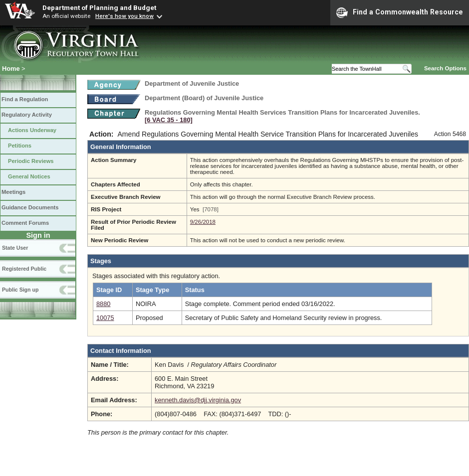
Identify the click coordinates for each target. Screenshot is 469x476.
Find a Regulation (25, 99)
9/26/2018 (203, 222)
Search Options (445, 68)
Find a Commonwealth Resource (400, 12)
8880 (103, 304)
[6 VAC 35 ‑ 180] (169, 120)
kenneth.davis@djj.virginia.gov (198, 400)
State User (15, 248)
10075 (105, 318)
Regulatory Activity (27, 115)
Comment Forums (25, 223)
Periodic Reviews (31, 161)
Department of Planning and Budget (99, 7)
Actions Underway (32, 130)
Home (11, 69)
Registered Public (24, 269)
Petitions (20, 146)
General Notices (29, 176)
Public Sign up (20, 290)
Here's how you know (124, 16)
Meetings (13, 192)
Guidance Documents (30, 207)
